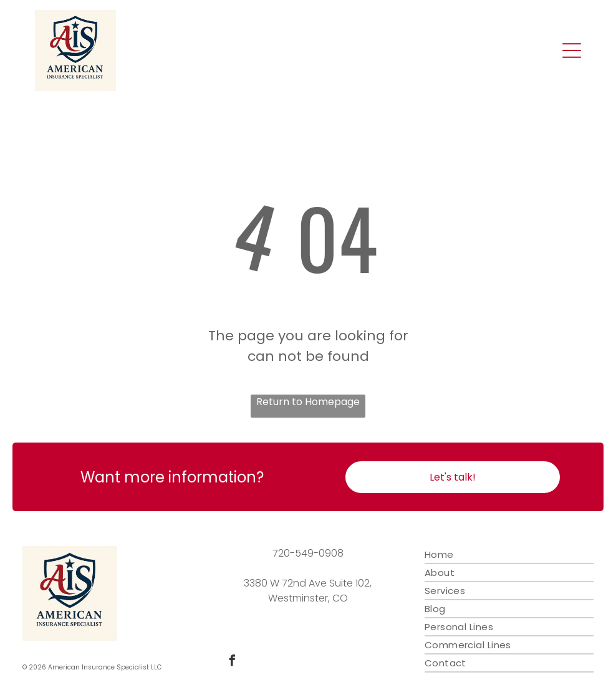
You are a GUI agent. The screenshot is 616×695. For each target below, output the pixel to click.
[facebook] (232, 662)
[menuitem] (509, 555)
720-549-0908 (308, 553)
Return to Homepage (308, 402)
